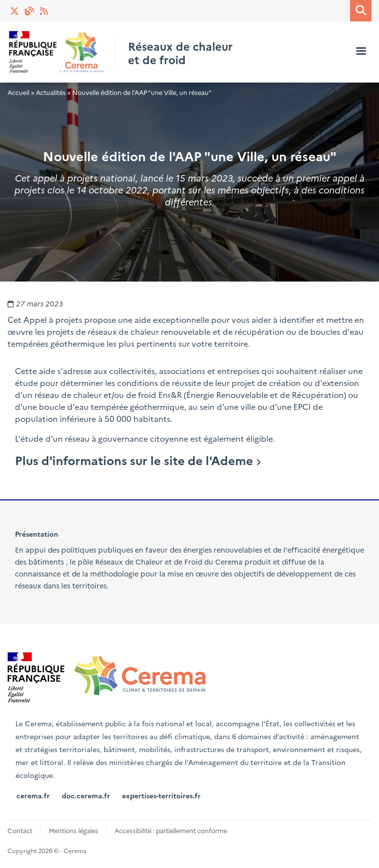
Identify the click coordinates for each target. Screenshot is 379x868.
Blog (30, 11)
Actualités (45, 11)
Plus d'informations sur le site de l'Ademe (134, 460)
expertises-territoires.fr (161, 795)
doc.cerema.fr (86, 795)
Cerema (229, 562)
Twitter (15, 11)
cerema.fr (33, 795)
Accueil (18, 92)
